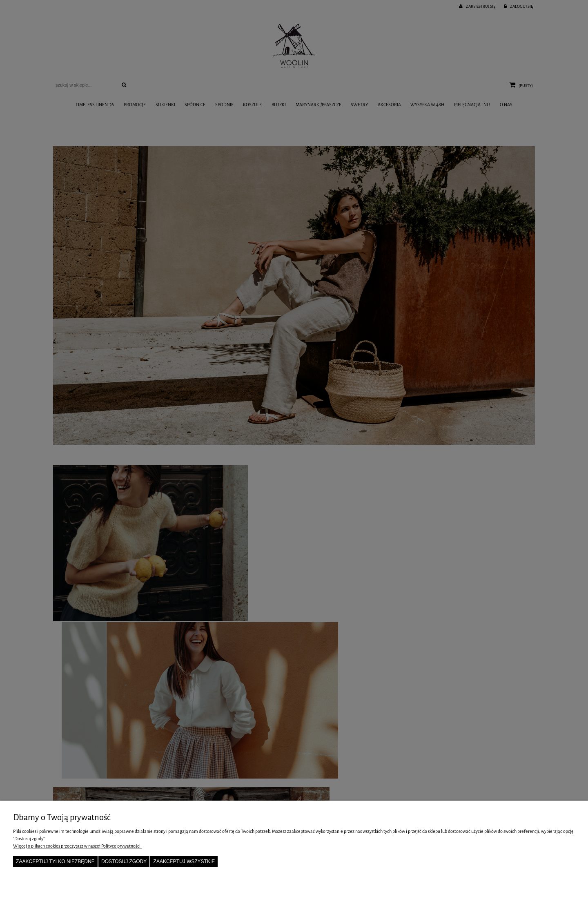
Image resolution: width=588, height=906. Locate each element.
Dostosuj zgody (124, 861)
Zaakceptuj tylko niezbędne (55, 861)
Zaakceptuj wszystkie (184, 861)
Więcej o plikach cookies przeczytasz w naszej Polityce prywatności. (77, 846)
